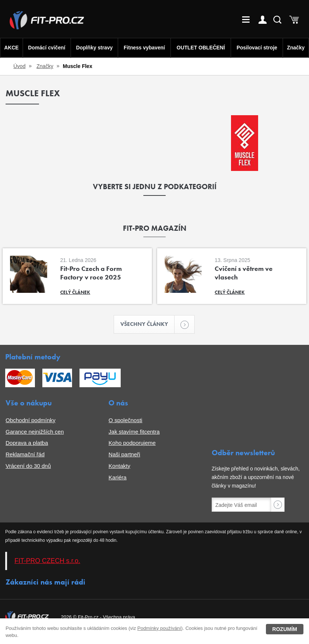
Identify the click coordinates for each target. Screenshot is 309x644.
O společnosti (125, 420)
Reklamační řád (25, 455)
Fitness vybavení (144, 48)
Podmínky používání (159, 628)
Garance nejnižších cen (35, 432)
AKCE (11, 48)
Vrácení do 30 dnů (28, 466)
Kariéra (117, 478)
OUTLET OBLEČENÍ (201, 48)
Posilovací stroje (258, 48)
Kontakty (119, 466)
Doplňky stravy (93, 48)
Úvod (19, 66)
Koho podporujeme (132, 444)
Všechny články (148, 325)
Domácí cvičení (46, 48)
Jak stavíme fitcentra (134, 432)
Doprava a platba (27, 444)
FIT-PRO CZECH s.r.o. (47, 562)
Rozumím (285, 629)
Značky (296, 48)
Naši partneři (124, 455)
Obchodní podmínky (30, 420)
